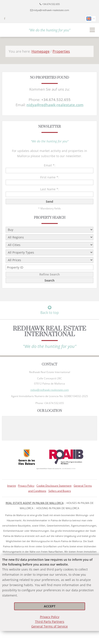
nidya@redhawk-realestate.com (51, 10)
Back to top (50, 310)
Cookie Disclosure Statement (54, 486)
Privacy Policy (50, 617)
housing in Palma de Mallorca (58, 508)
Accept (50, 606)
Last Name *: (50, 189)
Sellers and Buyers (60, 491)
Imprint (12, 486)
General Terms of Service (49, 626)
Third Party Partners (50, 622)
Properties (61, 51)
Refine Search (49, 274)
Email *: (50, 165)
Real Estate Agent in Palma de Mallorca (35, 503)
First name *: (50, 177)
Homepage (40, 51)
